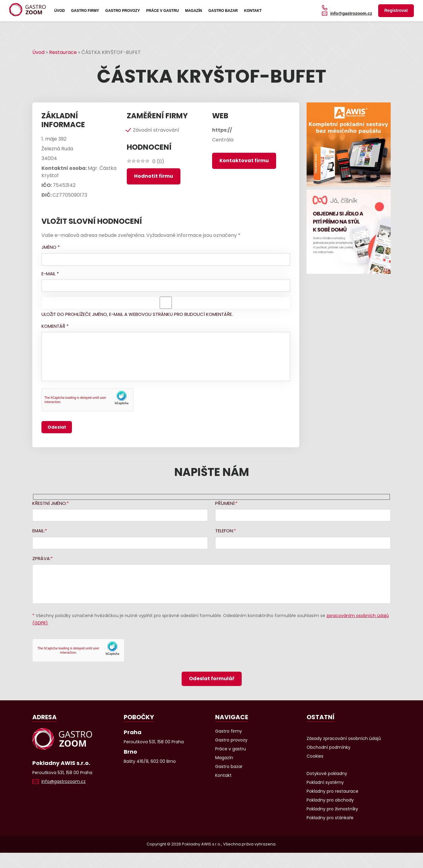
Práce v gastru (162, 11)
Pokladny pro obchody (330, 800)
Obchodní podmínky (329, 747)
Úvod (60, 11)
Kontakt (253, 11)
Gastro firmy (85, 11)
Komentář (55, 326)
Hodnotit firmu (154, 176)
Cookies (315, 756)
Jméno (51, 247)
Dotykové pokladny (327, 773)
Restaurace (63, 52)
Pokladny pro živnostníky (332, 809)
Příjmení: (225, 503)
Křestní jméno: (50, 503)
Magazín (194, 11)
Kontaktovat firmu (244, 161)
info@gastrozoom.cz (351, 13)
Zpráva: (41, 558)
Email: (39, 531)
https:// (222, 130)
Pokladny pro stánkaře (330, 818)
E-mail (50, 274)
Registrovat (396, 10)
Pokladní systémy (325, 782)
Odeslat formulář (212, 679)
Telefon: (224, 531)
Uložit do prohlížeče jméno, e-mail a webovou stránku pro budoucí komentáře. (137, 314)
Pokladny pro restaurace (332, 791)
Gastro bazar (223, 11)
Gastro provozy (123, 11)
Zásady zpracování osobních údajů (344, 738)
